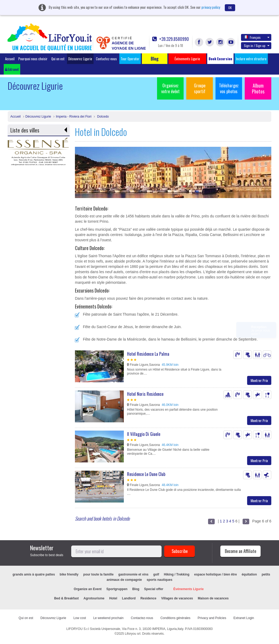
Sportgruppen (117, 589)
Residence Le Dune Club (146, 474)
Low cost (80, 618)
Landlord (129, 598)
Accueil (10, 59)
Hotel (113, 598)
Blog (136, 589)
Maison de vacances (213, 598)
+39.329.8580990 (171, 39)
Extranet (12, 69)
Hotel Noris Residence (145, 394)
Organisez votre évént (170, 88)
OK (230, 8)
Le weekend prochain (108, 618)
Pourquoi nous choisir (33, 59)
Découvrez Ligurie (80, 59)
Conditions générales (176, 618)
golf (156, 574)
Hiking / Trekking (177, 574)
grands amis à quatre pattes (34, 574)
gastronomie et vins (133, 574)
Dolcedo (102, 117)
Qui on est (58, 59)
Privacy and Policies (212, 618)
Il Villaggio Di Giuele (144, 434)
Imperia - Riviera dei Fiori (74, 117)
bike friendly (69, 574)
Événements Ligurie (188, 589)
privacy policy (211, 7)
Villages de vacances (177, 598)
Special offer (154, 589)
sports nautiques (160, 580)
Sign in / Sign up (257, 46)
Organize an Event (88, 589)
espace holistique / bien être (216, 574)
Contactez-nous (106, 59)
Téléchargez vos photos (229, 88)
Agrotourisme (94, 598)
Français (257, 37)
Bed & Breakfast (67, 598)
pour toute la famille (98, 574)
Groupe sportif (200, 88)
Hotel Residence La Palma (148, 354)
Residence (148, 598)
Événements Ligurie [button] (187, 59)
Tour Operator (130, 59)
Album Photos (258, 88)
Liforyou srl (133, 634)
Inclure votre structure (251, 59)
